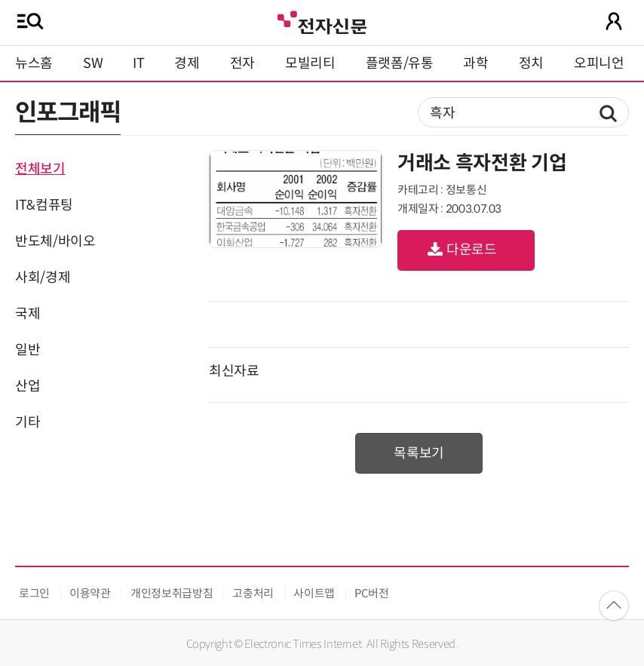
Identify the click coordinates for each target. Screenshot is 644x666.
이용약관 (90, 593)
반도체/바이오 (55, 241)
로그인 (34, 593)
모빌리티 (310, 63)
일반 (28, 350)
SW (93, 63)
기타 (28, 422)
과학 (475, 63)
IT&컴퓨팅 (44, 205)
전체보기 (40, 169)
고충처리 (253, 593)
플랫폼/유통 (400, 63)
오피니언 (599, 63)
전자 (242, 63)
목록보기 (419, 453)
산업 (28, 386)
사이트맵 (314, 593)
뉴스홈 (34, 63)
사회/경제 (43, 278)
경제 (187, 63)
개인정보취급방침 (172, 593)
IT (138, 63)
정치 (531, 63)
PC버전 (372, 593)
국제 (28, 314)
